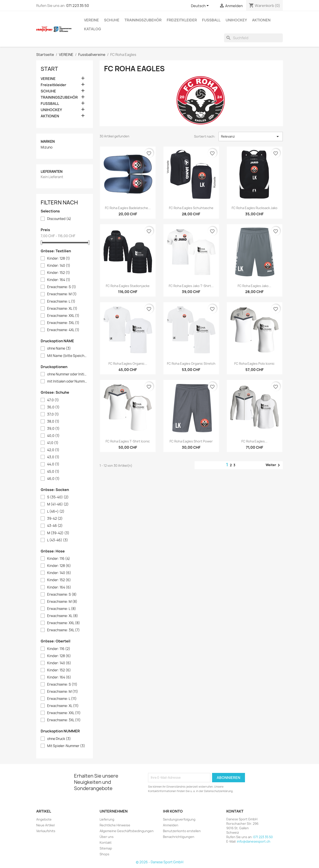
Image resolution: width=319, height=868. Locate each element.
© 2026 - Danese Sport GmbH (160, 862)
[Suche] (253, 38)
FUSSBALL (211, 20)
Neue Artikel (45, 825)
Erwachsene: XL (62, 309)
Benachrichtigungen (179, 837)
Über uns (107, 837)
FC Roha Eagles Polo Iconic (254, 364)
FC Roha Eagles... (254, 441)
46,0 (53, 479)
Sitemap (106, 848)
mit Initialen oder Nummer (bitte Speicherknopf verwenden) (68, 381)
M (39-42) (58, 533)
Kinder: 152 (59, 273)
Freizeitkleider (182, 20)
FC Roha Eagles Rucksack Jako (255, 208)
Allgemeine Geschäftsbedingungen (127, 831)
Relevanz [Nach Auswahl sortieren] (251, 137)
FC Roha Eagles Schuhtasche (191, 208)
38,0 (53, 422)
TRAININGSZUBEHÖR (143, 20)
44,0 (53, 464)
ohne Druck (59, 739)
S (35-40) (58, 497)
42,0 (53, 450)
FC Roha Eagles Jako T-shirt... (191, 286)
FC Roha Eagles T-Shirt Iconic (128, 441)
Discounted (59, 219)
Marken (48, 142)
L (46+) (56, 511)
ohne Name (59, 348)
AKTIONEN (261, 20)
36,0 (53, 407)
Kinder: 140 (59, 266)
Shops (104, 854)
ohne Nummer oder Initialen (68, 374)
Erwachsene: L (61, 302)
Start (49, 69)
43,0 (53, 457)
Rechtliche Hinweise (115, 825)
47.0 (53, 400)
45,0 (53, 472)
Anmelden (171, 825)
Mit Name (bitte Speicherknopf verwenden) (68, 356)
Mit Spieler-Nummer (66, 746)
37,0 (53, 414)
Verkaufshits (46, 831)
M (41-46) (58, 504)
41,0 (53, 443)
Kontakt (106, 843)
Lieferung (107, 819)
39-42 (55, 519)
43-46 (55, 526)
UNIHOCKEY (236, 20)
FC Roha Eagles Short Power (191, 441)
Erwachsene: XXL (63, 316)
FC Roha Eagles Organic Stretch (191, 364)
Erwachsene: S (62, 287)
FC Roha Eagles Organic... (128, 364)
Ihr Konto (173, 811)
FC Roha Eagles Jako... (254, 286)
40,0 (53, 436)
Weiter (274, 465)
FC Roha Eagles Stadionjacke (128, 286)
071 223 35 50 (78, 6)
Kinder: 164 (59, 280)
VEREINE (91, 20)
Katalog (92, 29)
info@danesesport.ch (254, 841)
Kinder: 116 (59, 559)
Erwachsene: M (62, 294)
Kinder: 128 (59, 259)
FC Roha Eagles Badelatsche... (128, 208)
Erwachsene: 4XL (63, 330)
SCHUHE (112, 20)
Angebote (44, 819)
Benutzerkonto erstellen (182, 831)
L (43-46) (58, 540)
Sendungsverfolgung (179, 819)
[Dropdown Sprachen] (201, 6)
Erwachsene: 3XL (63, 323)
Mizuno (47, 147)
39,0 (53, 429)
